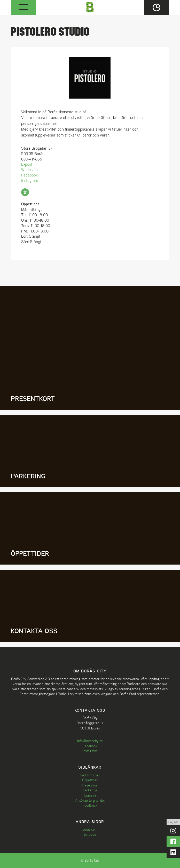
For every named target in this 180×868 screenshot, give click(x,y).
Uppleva (90, 795)
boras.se (90, 834)
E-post (27, 164)
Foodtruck (90, 805)
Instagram (30, 180)
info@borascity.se (90, 741)
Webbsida (29, 170)
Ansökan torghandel (90, 800)
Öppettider (90, 780)
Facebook (29, 175)
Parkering (90, 790)
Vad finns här (90, 775)
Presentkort (90, 785)
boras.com (90, 829)
